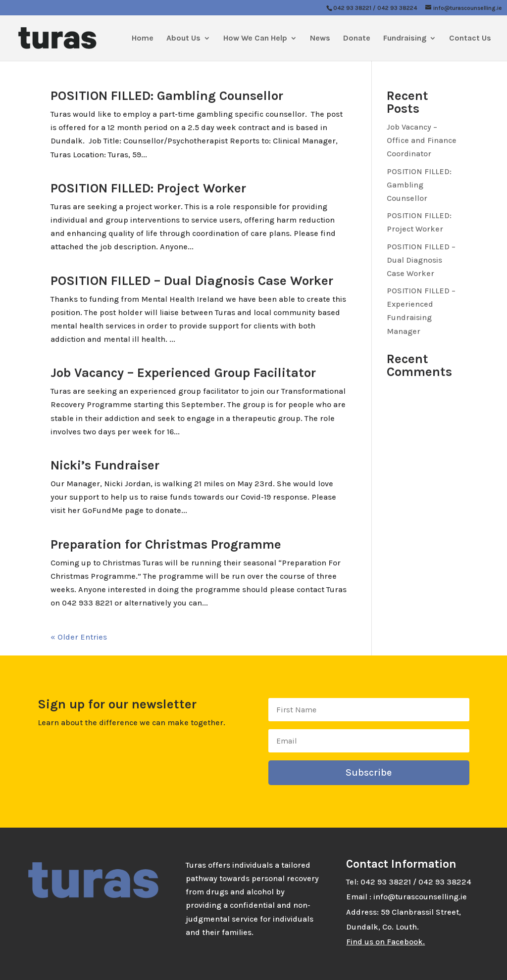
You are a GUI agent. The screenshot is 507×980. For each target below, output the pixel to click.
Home (143, 39)
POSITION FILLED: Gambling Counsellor (167, 96)
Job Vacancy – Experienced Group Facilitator (183, 373)
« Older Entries (79, 637)
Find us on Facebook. (385, 942)
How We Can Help (255, 39)
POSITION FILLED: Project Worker (148, 188)
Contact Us (470, 39)
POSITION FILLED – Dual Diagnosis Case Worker (192, 281)
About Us (183, 39)
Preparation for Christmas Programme (166, 544)
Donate (357, 39)
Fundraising (405, 39)
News (320, 39)
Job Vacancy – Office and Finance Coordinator (422, 140)
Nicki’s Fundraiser (105, 465)
